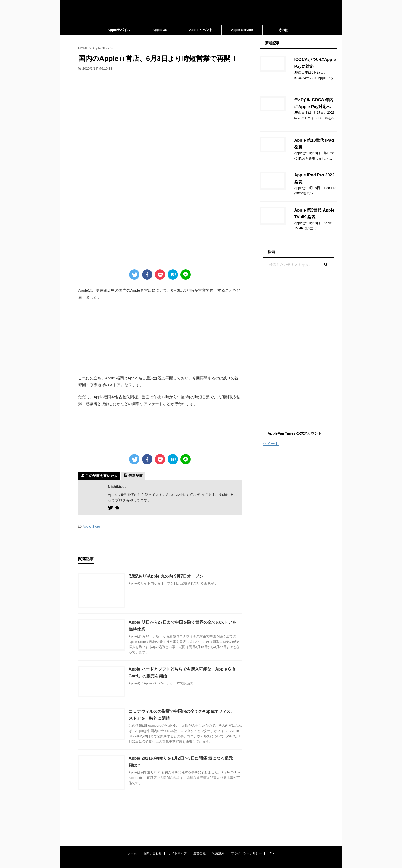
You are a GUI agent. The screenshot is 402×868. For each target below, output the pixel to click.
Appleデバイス (119, 30)
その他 (283, 30)
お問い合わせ (153, 831)
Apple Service (242, 30)
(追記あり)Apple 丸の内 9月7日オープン (170, 576)
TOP (271, 831)
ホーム (132, 831)
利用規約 (218, 831)
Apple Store (91, 526)
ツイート (271, 433)
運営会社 (199, 831)
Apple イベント (201, 30)
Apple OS (160, 30)
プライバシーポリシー (246, 831)
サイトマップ (177, 831)
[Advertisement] (160, 338)
